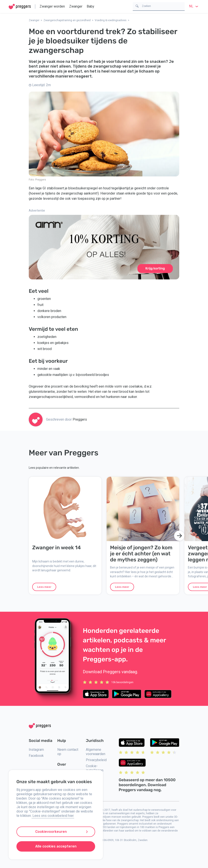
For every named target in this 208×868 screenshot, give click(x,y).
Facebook (36, 756)
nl (194, 6)
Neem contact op (68, 752)
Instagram (36, 750)
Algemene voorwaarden (96, 752)
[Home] (20, 7)
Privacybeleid (96, 760)
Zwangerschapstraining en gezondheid (67, 20)
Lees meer (44, 587)
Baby (90, 6)
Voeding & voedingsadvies (111, 20)
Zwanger (76, 6)
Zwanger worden (52, 6)
